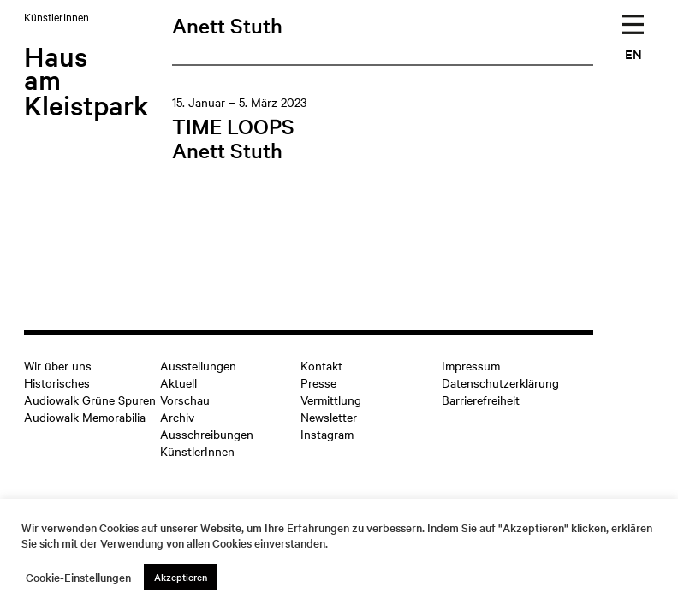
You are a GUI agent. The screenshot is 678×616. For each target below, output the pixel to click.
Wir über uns (58, 365)
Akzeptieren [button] (181, 577)
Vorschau (185, 400)
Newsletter (329, 417)
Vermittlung (331, 400)
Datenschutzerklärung (500, 382)
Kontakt (321, 365)
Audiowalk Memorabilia (85, 417)
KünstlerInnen (197, 451)
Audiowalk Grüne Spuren (90, 400)
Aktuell (178, 382)
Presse (318, 382)
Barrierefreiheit (481, 400)
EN (633, 53)
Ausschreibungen (207, 434)
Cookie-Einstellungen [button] (78, 577)
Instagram (327, 434)
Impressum (471, 365)
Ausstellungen (198, 365)
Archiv (177, 417)
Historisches (57, 382)
